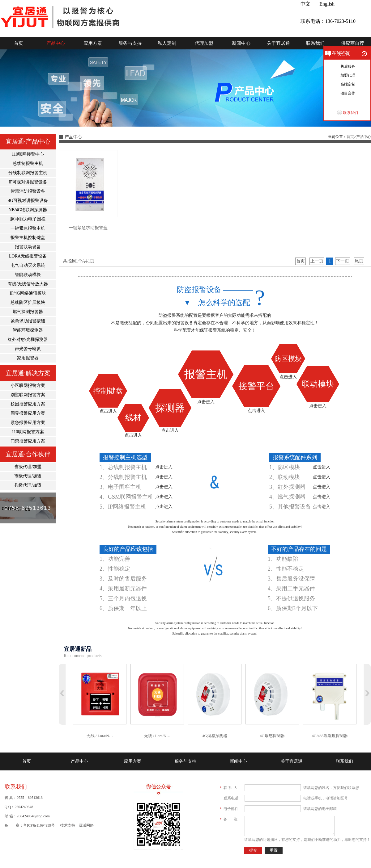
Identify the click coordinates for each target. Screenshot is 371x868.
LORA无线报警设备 (28, 256)
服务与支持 (130, 43)
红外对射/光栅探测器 (28, 340)
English (327, 4)
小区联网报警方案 (28, 386)
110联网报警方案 (28, 432)
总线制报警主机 (28, 164)
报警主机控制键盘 (28, 238)
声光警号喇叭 (28, 349)
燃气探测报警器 (28, 312)
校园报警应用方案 (28, 404)
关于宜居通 (278, 43)
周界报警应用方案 (28, 413)
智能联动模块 (28, 275)
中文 (305, 4)
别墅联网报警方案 (28, 395)
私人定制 (167, 43)
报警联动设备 (28, 247)
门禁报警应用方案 (28, 441)
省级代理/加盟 (28, 467)
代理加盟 (204, 43)
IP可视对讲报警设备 (28, 182)
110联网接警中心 (28, 154)
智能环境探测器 (28, 330)
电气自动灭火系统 (28, 265)
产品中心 (56, 43)
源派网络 (86, 825)
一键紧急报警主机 (28, 228)
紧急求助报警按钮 (28, 321)
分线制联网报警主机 (28, 173)
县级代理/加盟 (28, 485)
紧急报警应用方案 (28, 423)
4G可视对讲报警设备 (28, 201)
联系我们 (315, 43)
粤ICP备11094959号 (39, 825)
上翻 (62, 694)
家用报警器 (28, 358)
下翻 (367, 694)
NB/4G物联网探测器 (28, 210)
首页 (19, 43)
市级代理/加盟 (28, 476)
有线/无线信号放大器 (28, 284)
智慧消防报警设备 (28, 191)
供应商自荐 (353, 43)
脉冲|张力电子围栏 (28, 219)
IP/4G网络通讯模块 (28, 293)
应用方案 (93, 43)
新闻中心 (241, 43)
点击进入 (108, 411)
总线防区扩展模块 (28, 302)
